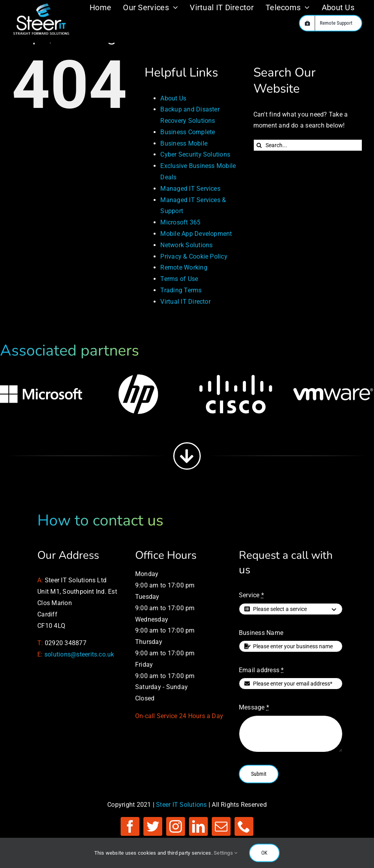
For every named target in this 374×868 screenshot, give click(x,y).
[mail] (221, 826)
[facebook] (130, 826)
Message (254, 707)
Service (251, 595)
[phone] (244, 826)
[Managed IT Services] (41, 5)
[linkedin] (198, 826)
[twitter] (153, 826)
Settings (225, 853)
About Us (173, 98)
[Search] (259, 145)
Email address (261, 670)
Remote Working (184, 267)
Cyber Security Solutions (195, 154)
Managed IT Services (190, 189)
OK (264, 853)
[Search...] (308, 145)
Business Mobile (184, 143)
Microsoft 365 (180, 222)
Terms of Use (179, 279)
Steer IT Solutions (181, 805)
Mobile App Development (196, 234)
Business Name (261, 633)
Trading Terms (181, 290)
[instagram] (176, 826)
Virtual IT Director (185, 302)
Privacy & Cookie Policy (194, 256)
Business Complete (188, 132)
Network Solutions (186, 245)
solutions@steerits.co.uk (79, 654)
